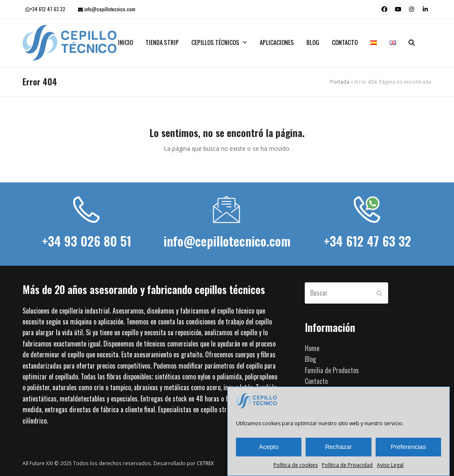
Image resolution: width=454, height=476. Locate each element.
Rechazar (339, 447)
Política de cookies (296, 465)
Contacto (316, 381)
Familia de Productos (332, 370)
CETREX (205, 463)
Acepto (269, 447)
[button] (412, 43)
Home (312, 348)
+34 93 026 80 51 (87, 241)
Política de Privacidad (347, 465)
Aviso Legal (390, 465)
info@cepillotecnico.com (110, 9)
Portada (340, 82)
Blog (310, 359)
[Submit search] (379, 293)
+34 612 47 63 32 (48, 9)
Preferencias (408, 447)
